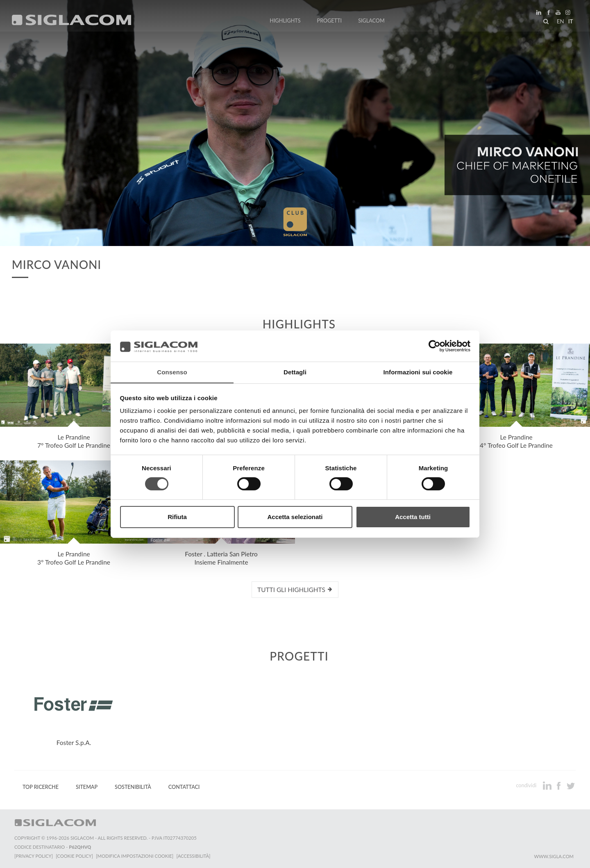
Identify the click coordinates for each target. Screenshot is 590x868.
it (570, 22)
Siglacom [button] (374, 22)
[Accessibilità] (194, 856)
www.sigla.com (554, 856)
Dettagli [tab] (295, 372)
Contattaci (184, 787)
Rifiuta (177, 517)
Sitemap (87, 787)
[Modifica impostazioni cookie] (135, 856)
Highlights (285, 22)
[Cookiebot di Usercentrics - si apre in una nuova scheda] (435, 346)
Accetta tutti (413, 517)
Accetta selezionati (295, 517)
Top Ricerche (41, 787)
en (560, 22)
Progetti (330, 22)
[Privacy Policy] (34, 856)
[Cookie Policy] (75, 856)
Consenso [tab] (172, 372)
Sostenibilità (133, 787)
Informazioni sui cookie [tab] (418, 372)
